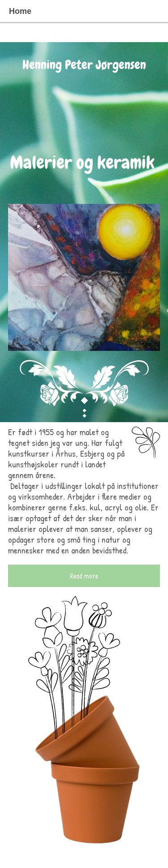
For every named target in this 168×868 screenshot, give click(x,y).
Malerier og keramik (84, 162)
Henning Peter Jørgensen (84, 65)
